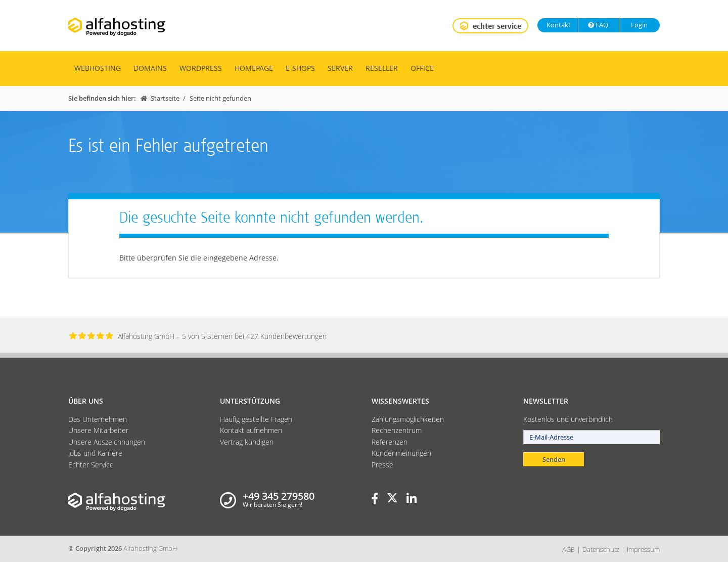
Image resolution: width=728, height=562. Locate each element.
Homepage (254, 68)
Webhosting (98, 68)
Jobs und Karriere (95, 453)
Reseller (382, 68)
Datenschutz (601, 549)
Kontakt (558, 25)
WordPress (201, 68)
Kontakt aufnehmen (251, 430)
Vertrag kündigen (247, 442)
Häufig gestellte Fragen (256, 419)
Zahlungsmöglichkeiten (408, 419)
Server (340, 68)
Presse (382, 465)
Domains (150, 68)
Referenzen (390, 442)
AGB (568, 549)
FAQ (598, 25)
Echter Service (91, 465)
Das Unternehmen (98, 419)
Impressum (643, 549)
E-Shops (300, 68)
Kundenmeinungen (401, 453)
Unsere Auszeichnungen (107, 442)
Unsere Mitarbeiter (98, 430)
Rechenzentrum (397, 430)
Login (639, 25)
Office (422, 68)
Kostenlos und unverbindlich (568, 419)
